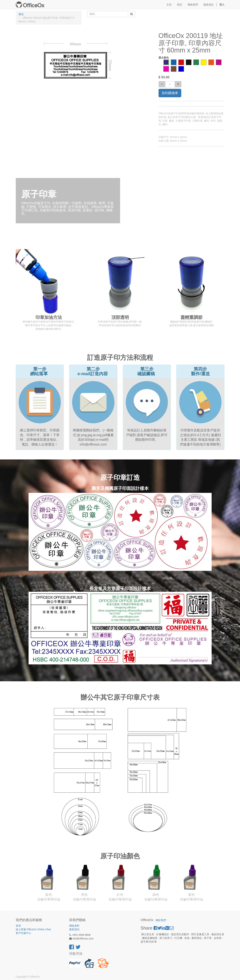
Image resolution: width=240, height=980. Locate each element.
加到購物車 (170, 93)
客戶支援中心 (23, 933)
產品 (21, 14)
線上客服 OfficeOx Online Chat (33, 929)
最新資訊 (74, 929)
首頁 (18, 926)
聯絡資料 (74, 926)
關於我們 (161, 920)
